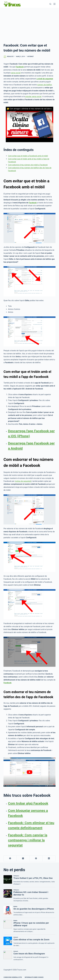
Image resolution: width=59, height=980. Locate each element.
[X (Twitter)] (23, 858)
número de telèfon (45, 85)
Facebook (33, 203)
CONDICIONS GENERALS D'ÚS (13, 977)
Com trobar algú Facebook (28, 803)
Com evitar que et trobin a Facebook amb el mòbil (28, 156)
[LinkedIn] (49, 858)
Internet (31, 57)
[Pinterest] (36, 858)
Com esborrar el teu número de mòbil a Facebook (28, 165)
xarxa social (16, 73)
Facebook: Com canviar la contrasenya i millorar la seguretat (28, 840)
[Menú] (54, 4)
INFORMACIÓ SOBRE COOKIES (34, 977)
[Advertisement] (29, 25)
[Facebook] (10, 858)
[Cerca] (50, 4)
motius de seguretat (23, 481)
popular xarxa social (33, 97)
